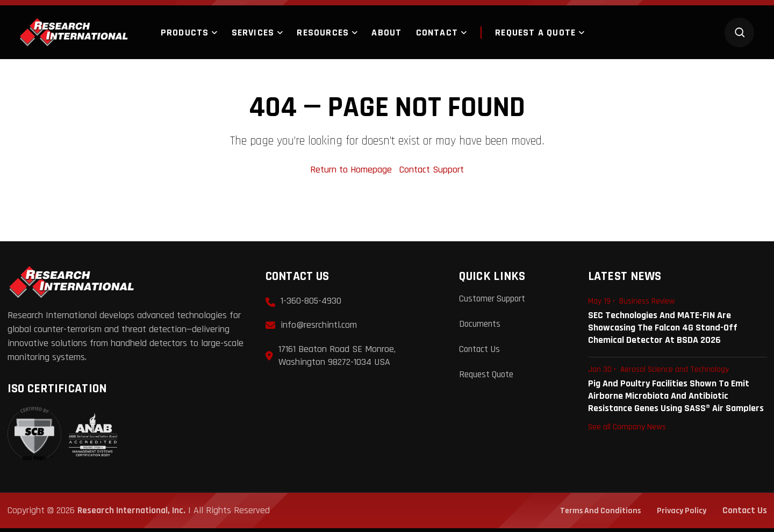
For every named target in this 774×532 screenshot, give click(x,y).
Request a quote (528, 33)
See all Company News (627, 429)
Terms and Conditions (592, 514)
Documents (481, 326)
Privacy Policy (679, 514)
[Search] (739, 33)
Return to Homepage (352, 172)
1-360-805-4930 (311, 304)
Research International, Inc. (133, 514)
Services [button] (253, 33)
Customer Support (494, 302)
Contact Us (481, 351)
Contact (437, 33)
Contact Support (432, 172)
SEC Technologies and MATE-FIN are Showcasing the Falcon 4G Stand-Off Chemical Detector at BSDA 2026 (663, 330)
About (386, 33)
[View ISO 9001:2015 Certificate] (62, 437)
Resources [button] (323, 33)
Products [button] (185, 33)
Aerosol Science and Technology (675, 372)
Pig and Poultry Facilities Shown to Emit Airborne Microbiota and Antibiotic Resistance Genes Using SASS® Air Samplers (676, 398)
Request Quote (489, 376)
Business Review (647, 304)
